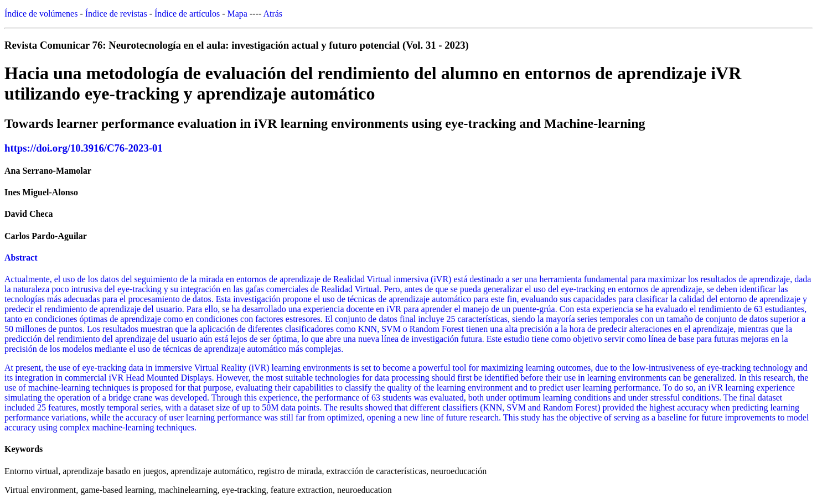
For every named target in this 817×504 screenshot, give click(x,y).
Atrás (273, 14)
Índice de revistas (116, 14)
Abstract (21, 258)
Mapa (237, 14)
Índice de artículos (187, 14)
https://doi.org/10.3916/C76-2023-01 (84, 148)
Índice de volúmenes (41, 14)
